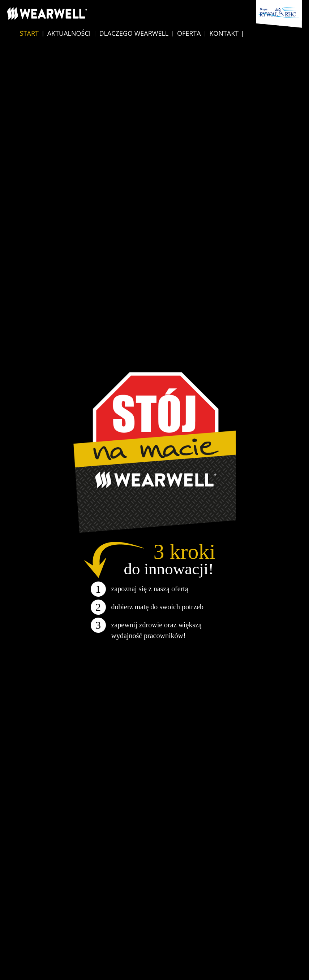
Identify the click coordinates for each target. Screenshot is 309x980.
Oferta (189, 33)
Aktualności (69, 33)
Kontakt (224, 33)
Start (29, 33)
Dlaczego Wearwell (134, 33)
